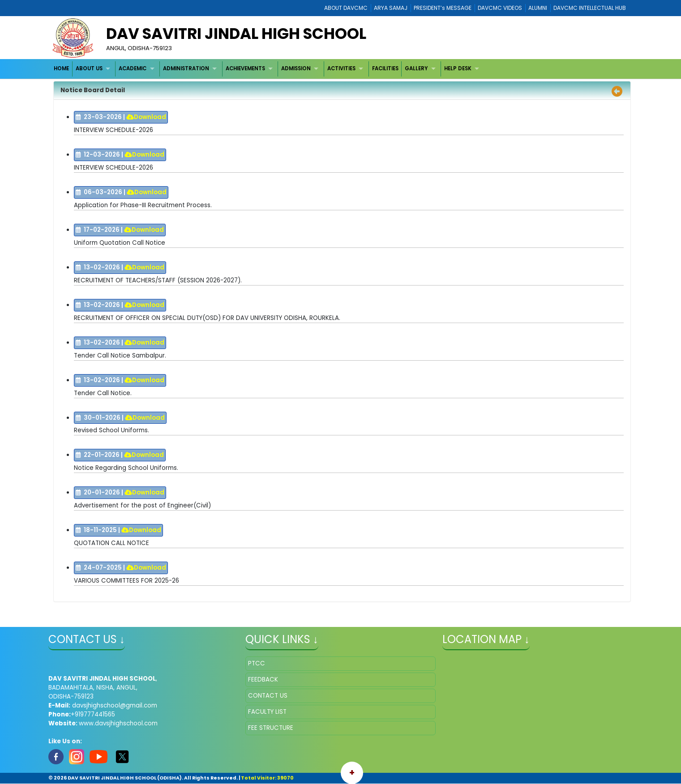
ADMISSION (296, 68)
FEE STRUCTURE (271, 728)
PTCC (257, 663)
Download (146, 117)
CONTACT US (268, 696)
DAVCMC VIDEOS (500, 8)
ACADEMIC (133, 68)
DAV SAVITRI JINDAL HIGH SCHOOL (236, 34)
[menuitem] (62, 69)
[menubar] (268, 69)
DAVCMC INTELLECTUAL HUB (590, 8)
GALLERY (416, 68)
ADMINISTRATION (186, 68)
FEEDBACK (263, 680)
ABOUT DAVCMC (346, 8)
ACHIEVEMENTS (245, 68)
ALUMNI (538, 8)
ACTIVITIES (341, 68)
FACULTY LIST (267, 712)
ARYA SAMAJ (391, 8)
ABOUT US (89, 68)
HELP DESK (458, 68)
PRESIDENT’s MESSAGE (443, 8)
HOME (61, 68)
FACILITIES (385, 68)
